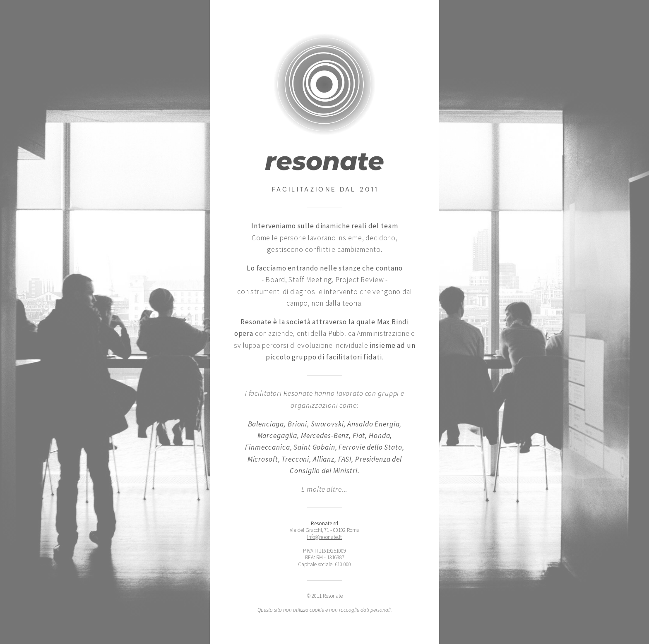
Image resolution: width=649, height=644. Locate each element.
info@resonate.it (324, 537)
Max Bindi (393, 322)
